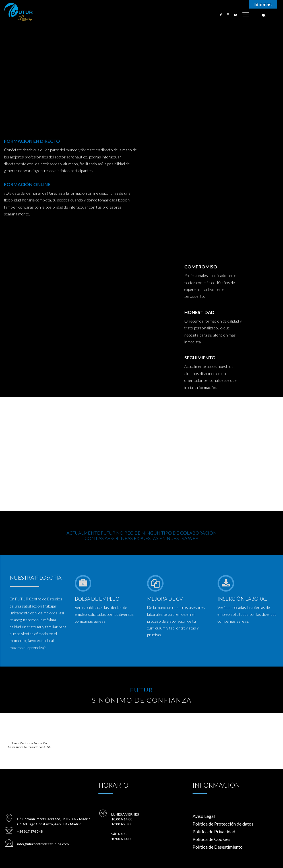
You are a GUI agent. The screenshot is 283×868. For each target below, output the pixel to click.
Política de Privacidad (214, 831)
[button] (264, 15)
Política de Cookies (211, 839)
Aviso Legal (204, 816)
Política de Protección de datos (223, 824)
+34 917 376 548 (30, 830)
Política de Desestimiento (218, 847)
